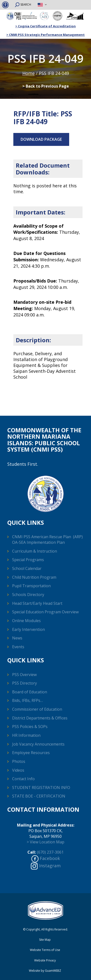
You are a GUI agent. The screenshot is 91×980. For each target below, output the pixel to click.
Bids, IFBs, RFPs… (28, 700)
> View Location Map (45, 842)
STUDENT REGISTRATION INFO (41, 788)
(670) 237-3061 (50, 852)
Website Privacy (45, 960)
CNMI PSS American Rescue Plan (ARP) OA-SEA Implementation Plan (47, 540)
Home (29, 73)
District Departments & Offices (40, 718)
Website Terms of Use (45, 950)
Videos (18, 770)
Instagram (50, 866)
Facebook (50, 858)
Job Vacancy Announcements (38, 744)
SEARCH (23, 5)
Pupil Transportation (31, 586)
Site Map (45, 940)
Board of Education (30, 692)
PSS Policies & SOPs (30, 727)
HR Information (26, 735)
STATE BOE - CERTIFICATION (39, 796)
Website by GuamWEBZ (45, 971)
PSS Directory (25, 683)
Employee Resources (31, 753)
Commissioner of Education (37, 709)
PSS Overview (24, 675)
